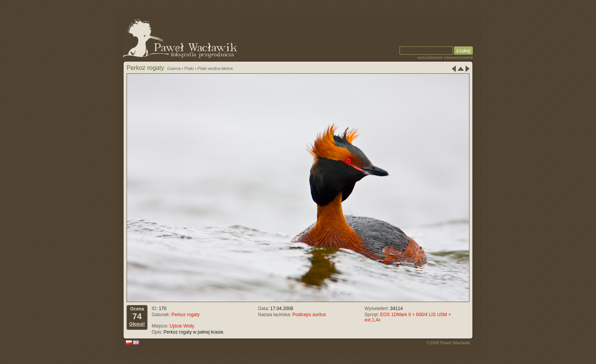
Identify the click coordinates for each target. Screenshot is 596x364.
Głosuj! (137, 324)
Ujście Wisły (182, 326)
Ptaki (189, 68)
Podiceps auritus (309, 315)
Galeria (174, 68)
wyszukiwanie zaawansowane (445, 57)
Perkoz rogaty (185, 315)
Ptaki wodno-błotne (216, 68)
